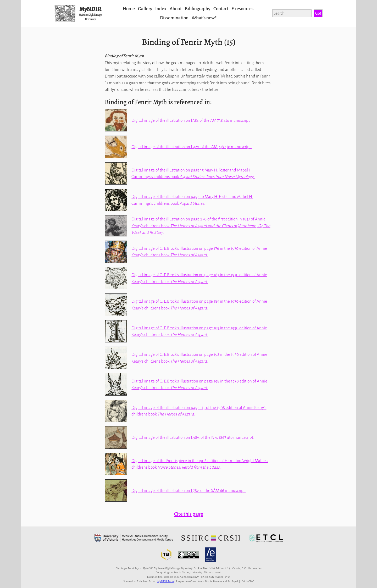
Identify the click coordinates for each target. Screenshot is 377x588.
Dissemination (174, 18)
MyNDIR (90, 9)
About (176, 9)
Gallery (145, 9)
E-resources (242, 9)
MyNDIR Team (166, 581)
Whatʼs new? (204, 18)
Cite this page (189, 514)
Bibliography (198, 9)
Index (161, 9)
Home (129, 9)
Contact (221, 9)
